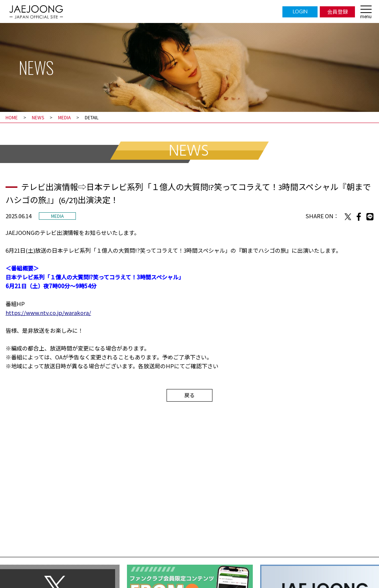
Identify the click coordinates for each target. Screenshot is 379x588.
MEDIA (64, 117)
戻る (189, 395)
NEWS (38, 117)
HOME (12, 117)
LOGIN (300, 11)
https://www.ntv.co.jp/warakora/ (48, 313)
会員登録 (338, 11)
